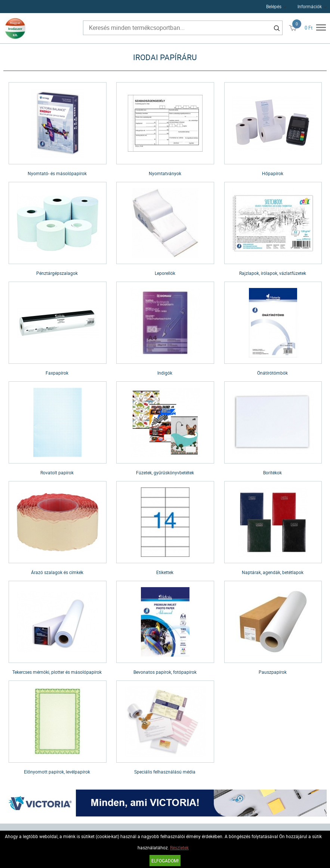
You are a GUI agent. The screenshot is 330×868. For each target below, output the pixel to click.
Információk (310, 6)
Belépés (274, 6)
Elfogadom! (165, 861)
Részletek (179, 847)
